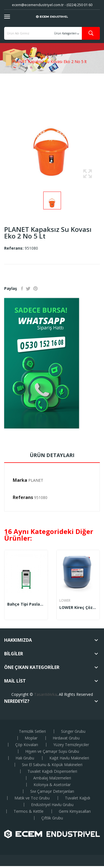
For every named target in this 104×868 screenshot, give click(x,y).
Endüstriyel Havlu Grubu (52, 805)
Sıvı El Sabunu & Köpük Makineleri (52, 765)
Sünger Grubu (73, 731)
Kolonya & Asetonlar (52, 785)
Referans (23, 497)
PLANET (36, 480)
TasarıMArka (45, 694)
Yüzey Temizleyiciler (71, 745)
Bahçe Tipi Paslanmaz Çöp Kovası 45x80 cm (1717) (26, 604)
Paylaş (22, 289)
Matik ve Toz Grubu (32, 798)
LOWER (65, 601)
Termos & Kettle (29, 811)
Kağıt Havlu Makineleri (69, 758)
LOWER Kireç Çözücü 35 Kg (78, 608)
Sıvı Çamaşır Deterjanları (52, 791)
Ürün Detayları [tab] (52, 455)
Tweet (28, 289)
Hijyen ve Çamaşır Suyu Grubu (52, 751)
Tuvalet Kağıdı (78, 798)
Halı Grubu (25, 758)
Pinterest (35, 289)
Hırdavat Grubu (66, 738)
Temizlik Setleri (32, 731)
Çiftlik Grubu (52, 818)
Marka (20, 480)
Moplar (31, 738)
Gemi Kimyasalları (75, 811)
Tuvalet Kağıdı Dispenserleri (52, 771)
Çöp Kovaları (27, 745)
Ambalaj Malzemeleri (52, 778)
